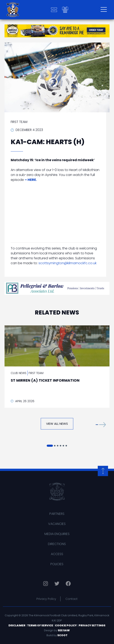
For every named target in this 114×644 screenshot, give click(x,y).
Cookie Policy (66, 625)
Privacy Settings (92, 625)
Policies (57, 564)
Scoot (62, 635)
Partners (57, 514)
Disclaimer (17, 625)
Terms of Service (40, 625)
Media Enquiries (57, 534)
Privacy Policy (46, 599)
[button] (101, 425)
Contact (72, 599)
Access (57, 554)
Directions (57, 544)
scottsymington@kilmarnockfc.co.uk (67, 263)
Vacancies (57, 524)
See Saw (64, 630)
